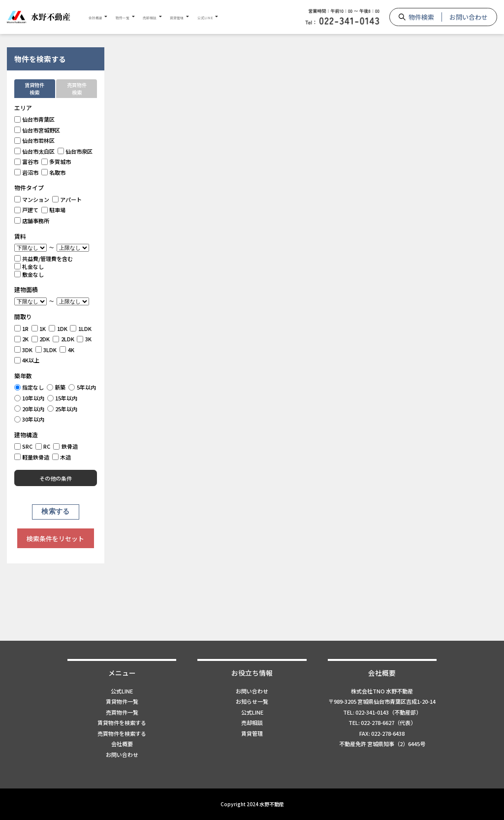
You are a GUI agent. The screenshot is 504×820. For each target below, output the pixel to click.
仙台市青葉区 (35, 119)
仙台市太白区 (35, 151)
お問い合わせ (469, 17)
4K (67, 350)
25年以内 (63, 409)
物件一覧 (140, 17)
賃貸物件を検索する (122, 722)
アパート (67, 199)
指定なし (29, 387)
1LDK (81, 328)
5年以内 (82, 387)
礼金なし (29, 266)
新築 (56, 387)
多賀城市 (56, 162)
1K (39, 328)
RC (43, 446)
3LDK (46, 350)
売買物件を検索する (122, 733)
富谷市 (27, 162)
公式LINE (258, 17)
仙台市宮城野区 (37, 130)
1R (22, 328)
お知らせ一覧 (252, 701)
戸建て (27, 210)
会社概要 (101, 17)
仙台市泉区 (75, 151)
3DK (24, 350)
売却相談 (179, 17)
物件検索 (421, 17)
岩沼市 (27, 172)
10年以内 (30, 398)
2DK (41, 339)
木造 (62, 457)
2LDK (63, 339)
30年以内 (30, 419)
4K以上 (27, 360)
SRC (24, 446)
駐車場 (54, 210)
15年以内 (63, 398)
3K (84, 339)
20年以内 (30, 409)
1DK (58, 328)
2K (22, 339)
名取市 (54, 172)
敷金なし (29, 274)
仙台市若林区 (35, 140)
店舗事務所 (32, 221)
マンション (32, 199)
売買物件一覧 (122, 712)
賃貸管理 (218, 17)
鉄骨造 (65, 446)
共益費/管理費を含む (44, 259)
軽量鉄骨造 (32, 457)
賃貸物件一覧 (122, 701)
